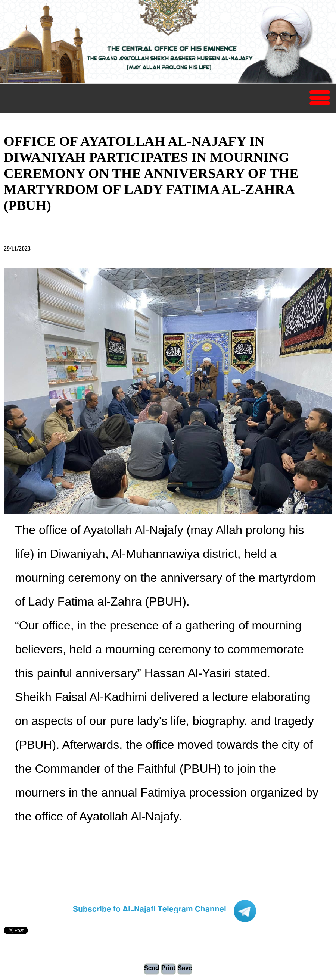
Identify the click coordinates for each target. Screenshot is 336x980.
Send (152, 969)
